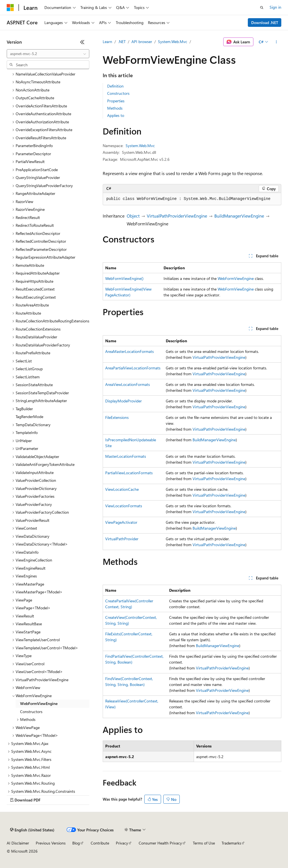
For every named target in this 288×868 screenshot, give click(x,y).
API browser (142, 42)
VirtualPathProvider (122, 539)
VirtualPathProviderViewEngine (177, 216)
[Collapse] (82, 42)
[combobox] (48, 54)
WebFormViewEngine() (124, 278)
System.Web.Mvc (173, 42)
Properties (116, 101)
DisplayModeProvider (123, 401)
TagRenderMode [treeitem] (29, 417)
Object (133, 216)
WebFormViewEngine (236, 278)
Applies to (116, 115)
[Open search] (262, 8)
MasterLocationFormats (126, 456)
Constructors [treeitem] (31, 712)
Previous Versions (51, 843)
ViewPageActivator (121, 522)
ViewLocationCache (122, 489)
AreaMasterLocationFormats (129, 351)
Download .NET (265, 23)
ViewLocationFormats (124, 506)
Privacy (122, 843)
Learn (107, 42)
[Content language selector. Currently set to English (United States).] (32, 830)
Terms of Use (204, 843)
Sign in (275, 7)
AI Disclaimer (18, 843)
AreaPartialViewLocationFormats (133, 368)
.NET (122, 42)
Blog (76, 843)
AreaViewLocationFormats (128, 384)
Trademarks (231, 843)
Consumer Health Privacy (160, 843)
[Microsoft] (10, 8)
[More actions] (276, 42)
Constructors (118, 93)
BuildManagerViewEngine (239, 216)
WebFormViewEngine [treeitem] (39, 703)
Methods (115, 108)
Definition (115, 86)
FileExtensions (117, 417)
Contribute (100, 843)
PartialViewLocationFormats (129, 473)
